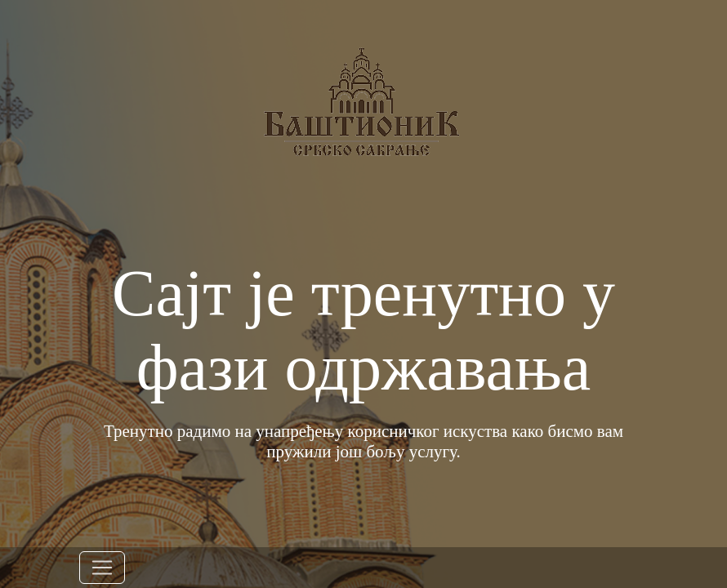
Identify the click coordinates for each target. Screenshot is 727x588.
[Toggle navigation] (102, 568)
